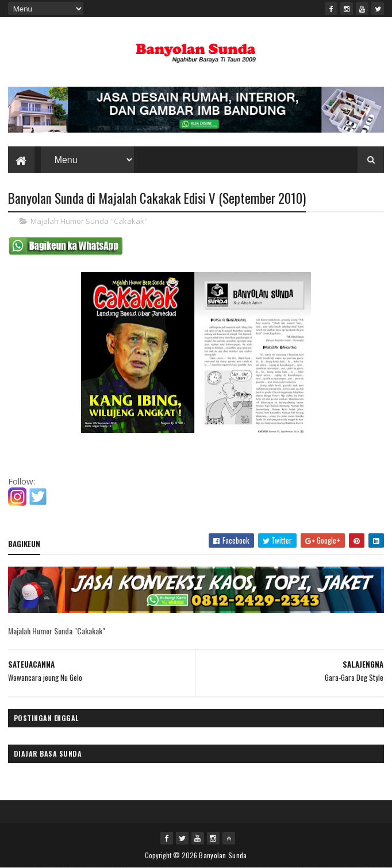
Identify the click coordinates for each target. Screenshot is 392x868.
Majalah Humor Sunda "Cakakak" (89, 221)
